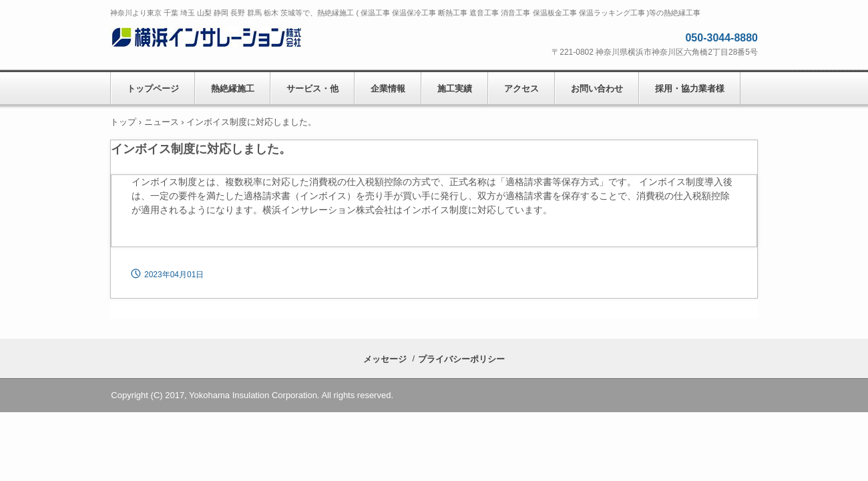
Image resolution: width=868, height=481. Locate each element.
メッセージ (385, 359)
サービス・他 (312, 89)
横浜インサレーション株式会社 (209, 41)
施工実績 (455, 89)
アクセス (521, 89)
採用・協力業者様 (690, 89)
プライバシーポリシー (461, 359)
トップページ (153, 89)
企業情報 (388, 89)
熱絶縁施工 (233, 89)
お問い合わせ (597, 89)
